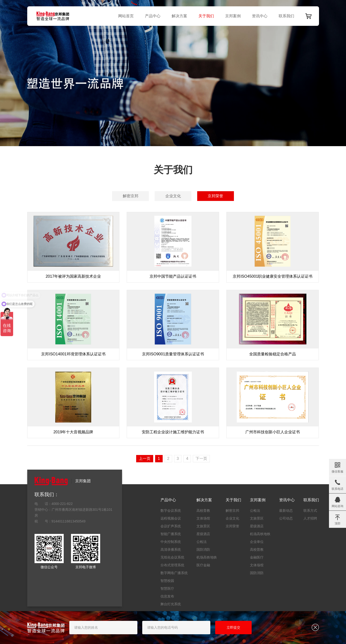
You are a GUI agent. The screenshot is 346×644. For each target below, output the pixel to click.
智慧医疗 (167, 588)
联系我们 (286, 16)
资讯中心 (260, 16)
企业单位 (257, 542)
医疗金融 (203, 565)
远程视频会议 (171, 518)
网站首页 (126, 16)
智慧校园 (167, 581)
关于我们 (206, 16)
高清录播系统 (171, 549)
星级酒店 (203, 534)
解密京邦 (131, 196)
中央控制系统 (171, 542)
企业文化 (173, 196)
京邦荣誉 (215, 196)
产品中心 (153, 16)
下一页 (201, 459)
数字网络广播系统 (174, 573)
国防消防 (203, 549)
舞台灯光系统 (171, 604)
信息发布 (167, 596)
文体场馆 (203, 518)
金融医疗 (257, 557)
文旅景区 (203, 526)
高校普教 (203, 511)
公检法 (202, 542)
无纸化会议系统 (172, 557)
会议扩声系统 (171, 526)
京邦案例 (233, 16)
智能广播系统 (171, 534)
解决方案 (179, 16)
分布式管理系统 (172, 565)
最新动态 (286, 511)
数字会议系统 (171, 511)
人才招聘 (310, 518)
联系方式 (310, 511)
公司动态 (286, 518)
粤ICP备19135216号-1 (163, 636)
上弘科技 (202, 636)
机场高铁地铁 (207, 557)
